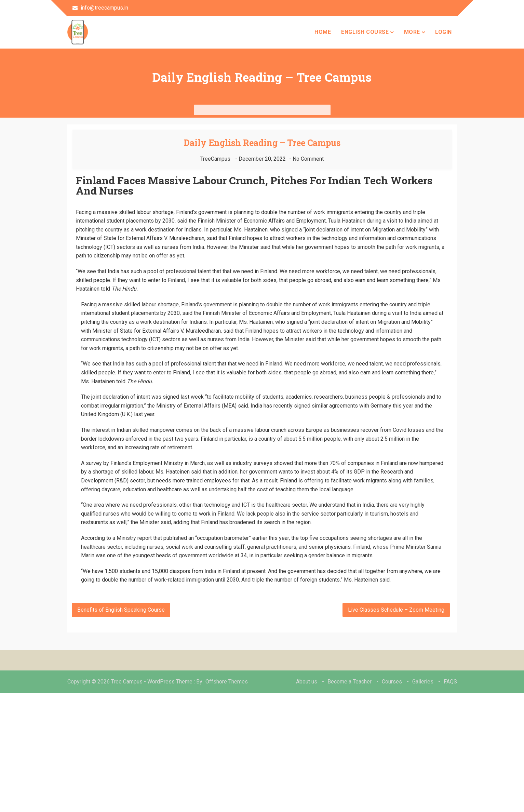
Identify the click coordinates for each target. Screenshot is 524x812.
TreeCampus (215, 159)
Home (323, 32)
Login (444, 32)
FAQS (450, 682)
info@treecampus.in (100, 8)
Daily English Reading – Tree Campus (262, 143)
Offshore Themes (227, 682)
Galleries (423, 682)
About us (307, 682)
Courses (392, 682)
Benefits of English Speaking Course (121, 610)
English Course (365, 32)
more (412, 32)
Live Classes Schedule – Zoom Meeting (396, 610)
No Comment (308, 159)
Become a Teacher (350, 682)
